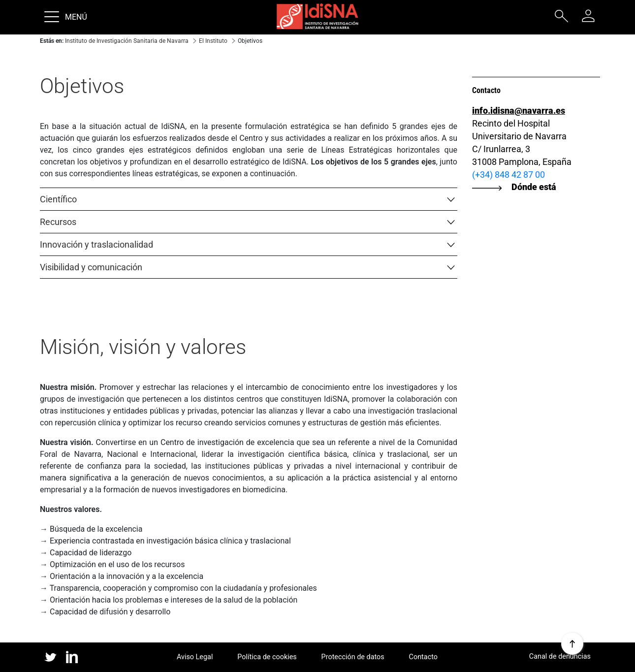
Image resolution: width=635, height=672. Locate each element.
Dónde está (534, 187)
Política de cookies (267, 657)
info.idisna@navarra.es (519, 111)
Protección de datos (353, 657)
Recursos (58, 222)
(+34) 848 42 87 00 (508, 175)
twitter (50, 657)
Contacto (423, 657)
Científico (58, 199)
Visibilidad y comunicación (91, 267)
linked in (72, 658)
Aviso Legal (195, 657)
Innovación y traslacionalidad (96, 244)
